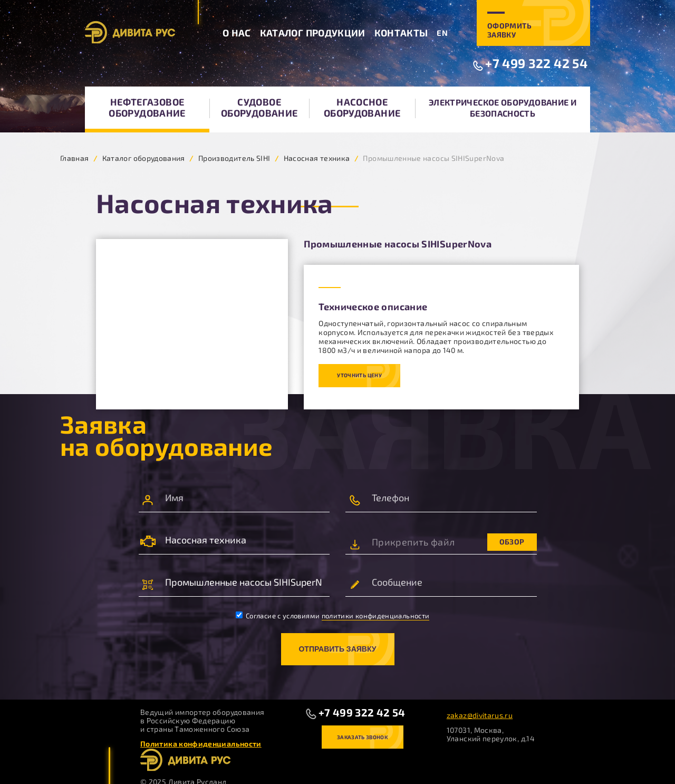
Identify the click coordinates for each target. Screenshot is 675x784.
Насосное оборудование (362, 107)
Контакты (401, 33)
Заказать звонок (362, 737)
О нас (237, 33)
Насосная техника (317, 158)
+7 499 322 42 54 (536, 63)
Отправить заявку (337, 649)
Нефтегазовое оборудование (147, 107)
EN (442, 33)
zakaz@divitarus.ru (480, 715)
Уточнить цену (359, 375)
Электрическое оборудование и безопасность (503, 108)
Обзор (512, 542)
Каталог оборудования (144, 158)
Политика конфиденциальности (201, 744)
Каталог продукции (313, 33)
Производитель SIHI (234, 158)
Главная (75, 158)
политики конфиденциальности (376, 616)
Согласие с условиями (333, 616)
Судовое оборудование (259, 107)
